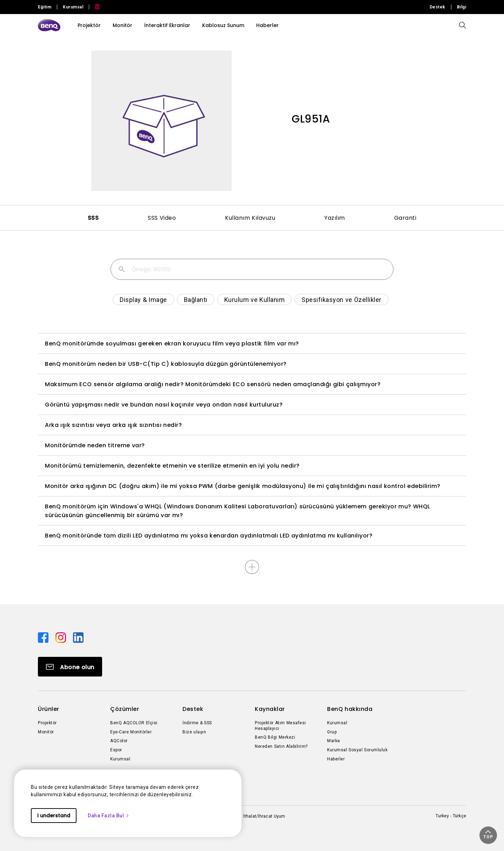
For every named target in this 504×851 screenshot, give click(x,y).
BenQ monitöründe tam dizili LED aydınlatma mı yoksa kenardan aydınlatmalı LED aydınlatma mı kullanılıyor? (209, 536)
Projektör (89, 25)
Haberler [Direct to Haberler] (336, 759)
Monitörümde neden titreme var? (95, 445)
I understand (54, 816)
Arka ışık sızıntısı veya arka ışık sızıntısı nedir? (113, 425)
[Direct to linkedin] (78, 637)
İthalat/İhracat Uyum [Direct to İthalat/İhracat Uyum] (264, 816)
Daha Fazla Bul (109, 816)
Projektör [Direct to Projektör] (47, 723)
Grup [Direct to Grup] (332, 732)
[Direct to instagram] (61, 637)
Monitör (122, 25)
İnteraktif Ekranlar (167, 25)
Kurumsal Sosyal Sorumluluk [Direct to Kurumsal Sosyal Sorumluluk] (357, 750)
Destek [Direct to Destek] (437, 7)
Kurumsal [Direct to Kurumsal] (120, 759)
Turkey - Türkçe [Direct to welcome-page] (451, 816)
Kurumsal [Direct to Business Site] (73, 7)
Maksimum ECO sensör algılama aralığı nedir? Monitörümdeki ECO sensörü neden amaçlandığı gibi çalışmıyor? (213, 384)
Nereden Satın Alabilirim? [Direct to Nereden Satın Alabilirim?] (281, 746)
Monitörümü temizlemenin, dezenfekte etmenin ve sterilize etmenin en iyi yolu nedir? (172, 466)
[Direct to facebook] (44, 637)
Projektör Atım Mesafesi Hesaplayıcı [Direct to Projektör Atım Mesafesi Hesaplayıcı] (280, 726)
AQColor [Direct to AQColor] (119, 741)
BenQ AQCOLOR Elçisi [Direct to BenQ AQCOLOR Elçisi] (134, 723)
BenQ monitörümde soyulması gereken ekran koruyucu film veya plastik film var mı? (172, 344)
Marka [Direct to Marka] (334, 741)
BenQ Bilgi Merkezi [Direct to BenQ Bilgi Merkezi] (275, 737)
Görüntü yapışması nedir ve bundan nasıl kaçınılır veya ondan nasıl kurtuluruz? (164, 405)
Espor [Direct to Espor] (116, 750)
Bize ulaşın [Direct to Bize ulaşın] (194, 732)
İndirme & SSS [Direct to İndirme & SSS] (197, 723)
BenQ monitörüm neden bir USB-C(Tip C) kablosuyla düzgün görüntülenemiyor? (166, 364)
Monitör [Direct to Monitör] (46, 732)
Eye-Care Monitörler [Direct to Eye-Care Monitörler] (131, 732)
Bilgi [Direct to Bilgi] (462, 7)
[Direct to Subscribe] (70, 667)
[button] (488, 835)
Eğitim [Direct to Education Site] (45, 7)
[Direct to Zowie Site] (94, 7)
